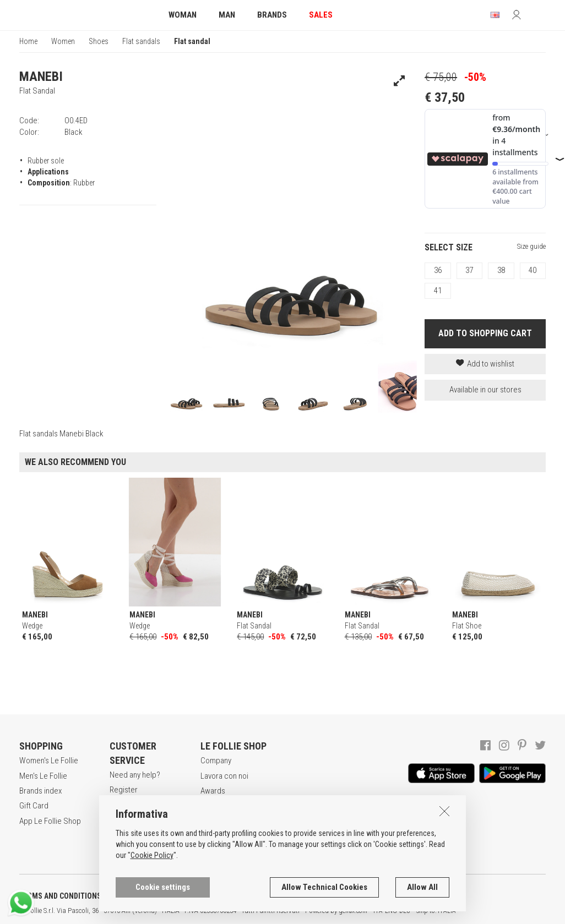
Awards (213, 791)
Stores (212, 806)
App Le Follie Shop (50, 821)
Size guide (531, 246)
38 (501, 270)
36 (438, 270)
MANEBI (41, 76)
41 (438, 291)
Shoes (99, 41)
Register (124, 790)
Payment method (137, 832)
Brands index (40, 791)
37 (469, 270)
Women (63, 41)
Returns (122, 847)
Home (28, 41)
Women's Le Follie (49, 761)
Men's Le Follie (43, 776)
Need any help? (135, 775)
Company (216, 761)
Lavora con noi (224, 776)
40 (533, 270)
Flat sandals (141, 41)
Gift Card (34, 806)
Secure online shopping (133, 811)
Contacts (215, 821)
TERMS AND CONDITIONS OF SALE (75, 896)
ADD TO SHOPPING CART (485, 333)
